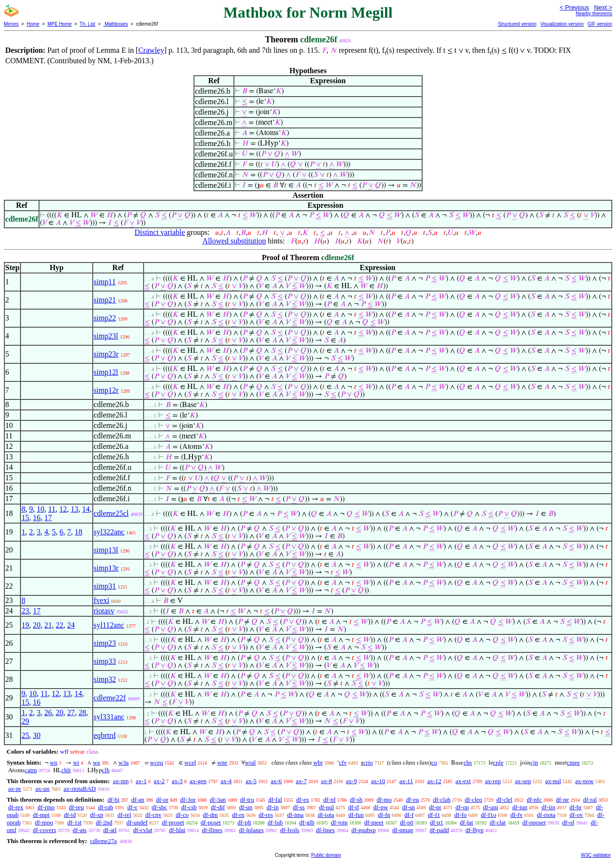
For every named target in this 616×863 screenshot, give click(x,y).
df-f (409, 815)
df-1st (74, 822)
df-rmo (46, 807)
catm (31, 770)
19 (25, 625)
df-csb (189, 807)
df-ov (576, 815)
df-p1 (436, 822)
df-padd (439, 830)
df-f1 (434, 815)
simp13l (106, 550)
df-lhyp (474, 830)
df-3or (188, 800)
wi (76, 762)
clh (106, 770)
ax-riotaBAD (80, 789)
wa (96, 762)
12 (63, 509)
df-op (462, 807)
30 (37, 735)
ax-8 (326, 781)
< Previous (574, 7)
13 (75, 509)
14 (86, 509)
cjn (534, 762)
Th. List (88, 24)
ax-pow (584, 781)
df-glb (307, 822)
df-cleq (474, 800)
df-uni (491, 807)
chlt (66, 770)
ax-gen (198, 781)
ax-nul (553, 781)
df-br (576, 807)
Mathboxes (115, 24)
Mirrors (11, 24)
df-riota (546, 815)
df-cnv (154, 815)
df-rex (16, 807)
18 (78, 532)
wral (250, 762)
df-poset (211, 822)
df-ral (590, 800)
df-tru (247, 800)
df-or (162, 800)
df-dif (218, 807)
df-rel (124, 815)
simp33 (105, 661)
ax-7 (301, 781)
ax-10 (378, 781)
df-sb (356, 800)
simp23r (106, 354)
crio (368, 762)
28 (82, 713)
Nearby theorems (594, 14)
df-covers (44, 830)
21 (48, 625)
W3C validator (596, 855)
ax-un (42, 789)
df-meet (374, 822)
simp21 (105, 300)
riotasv (104, 611)
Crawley (151, 50)
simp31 (105, 586)
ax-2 (159, 781)
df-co (182, 815)
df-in (273, 807)
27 (71, 713)
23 (25, 611)
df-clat (498, 822)
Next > (603, 7)
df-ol (568, 822)
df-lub (275, 822)
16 (37, 518)
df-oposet (534, 822)
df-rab (106, 807)
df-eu (412, 800)
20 (37, 625)
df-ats (80, 830)
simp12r (106, 390)
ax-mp (121, 781)
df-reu (77, 807)
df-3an (218, 800)
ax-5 (251, 781)
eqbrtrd (105, 735)
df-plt (244, 822)
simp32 (105, 679)
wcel (190, 762)
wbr (318, 762)
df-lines (326, 830)
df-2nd (104, 822)
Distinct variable (160, 232)
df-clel (504, 800)
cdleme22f (110, 698)
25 (25, 735)
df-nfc (534, 800)
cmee (573, 762)
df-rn (238, 815)
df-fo (461, 815)
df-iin (548, 807)
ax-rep (493, 781)
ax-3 (177, 781)
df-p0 (406, 822)
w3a (124, 762)
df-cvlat (143, 830)
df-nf (329, 800)
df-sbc (159, 807)
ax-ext (463, 781)
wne (222, 762)
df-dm (211, 815)
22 (59, 625)
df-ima (295, 815)
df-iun (520, 807)
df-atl (110, 830)
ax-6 (276, 781)
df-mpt (41, 815)
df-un (246, 807)
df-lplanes (251, 830)
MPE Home (60, 24)
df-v (133, 807)
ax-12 (434, 781)
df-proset (173, 822)
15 (25, 518)
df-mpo (44, 822)
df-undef (137, 822)
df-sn (409, 807)
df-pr (435, 807)
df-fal (275, 800)
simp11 (105, 282)
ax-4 (226, 781)
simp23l (106, 336)
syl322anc (109, 532)
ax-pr (14, 789)
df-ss (299, 807)
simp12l (106, 372)
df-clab (442, 800)
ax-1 (141, 781)
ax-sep (523, 781)
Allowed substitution (234, 241)
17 (48, 518)
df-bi (113, 800)
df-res (266, 815)
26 (48, 713)
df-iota (326, 815)
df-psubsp (363, 830)
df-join (339, 822)
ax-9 (351, 781)
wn (54, 762)
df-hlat (177, 830)
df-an (138, 800)
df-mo (384, 800)
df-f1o (489, 815)
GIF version (600, 24)
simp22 (105, 318)
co (434, 762)
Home (33, 24)
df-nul (327, 807)
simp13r (106, 568)
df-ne (562, 800)
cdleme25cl (111, 513)
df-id (70, 815)
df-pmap (403, 830)
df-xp (96, 815)
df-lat (466, 822)
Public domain (326, 855)
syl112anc (109, 625)
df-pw (380, 807)
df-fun (356, 815)
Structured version (517, 24)
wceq (157, 762)
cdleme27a (103, 841)
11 (52, 509)
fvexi (101, 600)
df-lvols (289, 830)
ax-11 (406, 781)
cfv (343, 762)
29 (25, 721)
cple (499, 762)
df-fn (384, 815)
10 (40, 509)
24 (71, 625)
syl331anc (109, 717)
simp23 (105, 643)
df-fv (517, 815)
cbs (467, 762)
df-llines (212, 830)
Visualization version (562, 24)
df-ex (303, 800)
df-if (353, 807)
